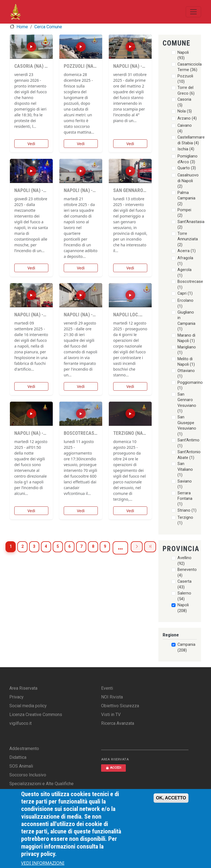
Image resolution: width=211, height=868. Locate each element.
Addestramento (24, 749)
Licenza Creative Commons (36, 715)
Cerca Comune (48, 27)
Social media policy (28, 706)
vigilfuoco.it (20, 723)
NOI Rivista (112, 697)
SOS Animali (21, 766)
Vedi (31, 144)
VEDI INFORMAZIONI (43, 863)
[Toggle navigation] (193, 12)
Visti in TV (111, 715)
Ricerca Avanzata (118, 723)
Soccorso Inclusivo (28, 775)
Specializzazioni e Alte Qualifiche (41, 784)
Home (22, 27)
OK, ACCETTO (171, 798)
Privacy (16, 697)
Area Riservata (23, 688)
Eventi (107, 688)
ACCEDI (113, 768)
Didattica (18, 757)
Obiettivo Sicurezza (120, 706)
